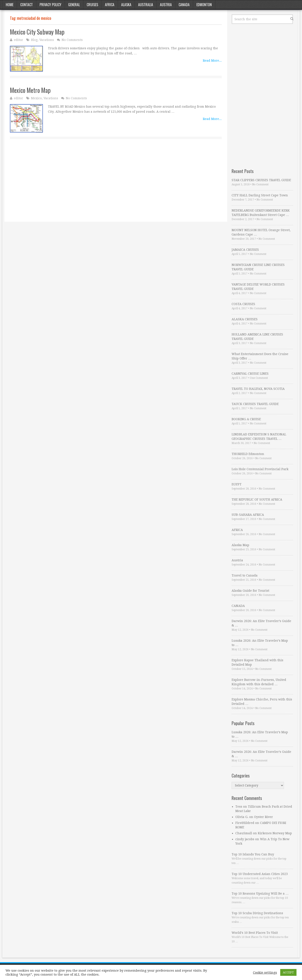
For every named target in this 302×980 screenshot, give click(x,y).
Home (10, 5)
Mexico (36, 98)
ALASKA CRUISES (245, 319)
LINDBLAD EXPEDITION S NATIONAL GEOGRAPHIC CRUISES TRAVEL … (259, 437)
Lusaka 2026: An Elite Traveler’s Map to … (260, 643)
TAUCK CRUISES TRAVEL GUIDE (255, 404)
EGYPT (237, 484)
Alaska (126, 5)
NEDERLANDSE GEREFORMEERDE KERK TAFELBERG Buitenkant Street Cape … (261, 213)
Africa (110, 5)
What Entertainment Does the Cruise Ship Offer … (260, 356)
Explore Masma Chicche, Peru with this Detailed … (262, 702)
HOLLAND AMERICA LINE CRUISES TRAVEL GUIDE (257, 337)
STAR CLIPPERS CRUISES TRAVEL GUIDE (261, 180)
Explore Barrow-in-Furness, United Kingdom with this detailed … (259, 682)
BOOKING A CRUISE (246, 419)
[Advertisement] (116, 185)
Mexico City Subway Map (37, 32)
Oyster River (264, 817)
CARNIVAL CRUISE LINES (250, 374)
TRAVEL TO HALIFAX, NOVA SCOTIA (258, 389)
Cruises (92, 5)
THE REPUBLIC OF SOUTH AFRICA (257, 499)
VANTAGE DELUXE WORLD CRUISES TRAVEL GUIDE (258, 287)
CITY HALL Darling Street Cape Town (260, 195)
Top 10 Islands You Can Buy (253, 854)
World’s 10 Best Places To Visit (255, 933)
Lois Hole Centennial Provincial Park (260, 469)
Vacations (47, 40)
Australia (146, 5)
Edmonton (204, 5)
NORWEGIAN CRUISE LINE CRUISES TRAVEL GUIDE (258, 267)
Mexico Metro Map (30, 90)
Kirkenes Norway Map (275, 833)
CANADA (238, 606)
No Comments (72, 40)
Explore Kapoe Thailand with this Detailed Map (257, 662)
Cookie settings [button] (265, 973)
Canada (184, 5)
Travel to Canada (245, 575)
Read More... (212, 61)
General (74, 5)
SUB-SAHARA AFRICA (248, 515)
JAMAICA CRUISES (245, 250)
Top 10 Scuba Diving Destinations (257, 913)
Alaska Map (240, 545)
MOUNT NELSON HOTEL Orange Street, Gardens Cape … (261, 232)
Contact (27, 5)
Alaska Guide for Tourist (250, 591)
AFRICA (237, 530)
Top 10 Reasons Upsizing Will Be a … (260, 893)
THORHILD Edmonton (248, 454)
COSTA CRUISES (243, 304)
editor (18, 40)
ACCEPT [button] (288, 972)
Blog (34, 40)
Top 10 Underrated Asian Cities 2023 (260, 874)
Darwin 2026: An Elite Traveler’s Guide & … (261, 623)
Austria (166, 5)
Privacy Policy (50, 5)
